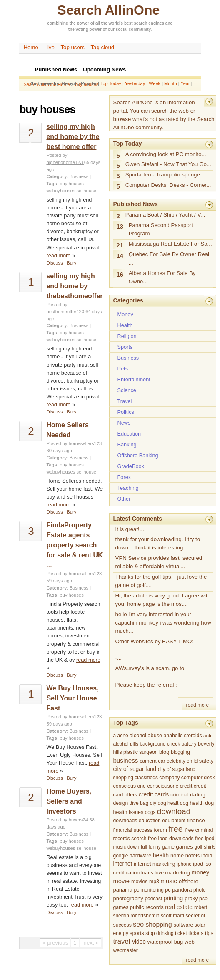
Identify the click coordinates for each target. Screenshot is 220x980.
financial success (133, 830)
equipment (174, 821)
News (124, 423)
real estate (179, 907)
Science (127, 390)
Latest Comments (138, 519)
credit (186, 786)
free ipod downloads (171, 839)
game (168, 847)
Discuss (54, 263)
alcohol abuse (146, 736)
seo (138, 924)
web (190, 942)
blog (164, 752)
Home (31, 47)
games (184, 847)
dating (198, 795)
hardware (141, 856)
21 (120, 245)
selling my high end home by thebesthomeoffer (74, 286)
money (200, 872)
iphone (184, 864)
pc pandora (178, 890)
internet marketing (155, 864)
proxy (191, 898)
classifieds (146, 778)
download (174, 811)
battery (189, 744)
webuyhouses (61, 191)
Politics (126, 412)
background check (160, 744)
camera (148, 761)
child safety (200, 761)
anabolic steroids (183, 736)
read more (58, 256)
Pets (123, 369)
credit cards (154, 794)
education (150, 821)
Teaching (128, 488)
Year (185, 83)
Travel (125, 401)
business (126, 760)
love (159, 873)
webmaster (126, 950)
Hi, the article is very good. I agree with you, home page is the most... (163, 600)
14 (120, 256)
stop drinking (160, 933)
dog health (192, 803)
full (144, 847)
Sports (125, 347)
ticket (181, 933)
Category (56, 176)
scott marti (172, 916)
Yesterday (135, 83)
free (175, 829)
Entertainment (134, 379)
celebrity (176, 761)
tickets (196, 933)
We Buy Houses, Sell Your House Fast (72, 698)
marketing (177, 873)
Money (125, 314)
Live (50, 47)
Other (124, 499)
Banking (127, 445)
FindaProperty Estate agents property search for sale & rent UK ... (74, 545)
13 (120, 227)
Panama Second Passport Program (161, 229)
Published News (136, 204)
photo (200, 890)
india (207, 856)
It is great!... (130, 529)
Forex (124, 477)
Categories (128, 300)
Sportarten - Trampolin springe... (165, 175)
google (121, 856)
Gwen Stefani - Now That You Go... (168, 164)
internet (123, 864)
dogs (150, 812)
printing (173, 898)
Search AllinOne (108, 10)
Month (171, 83)
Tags (51, 184)
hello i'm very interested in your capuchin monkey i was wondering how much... (163, 623)
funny (155, 847)
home (177, 855)
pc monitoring (149, 890)
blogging (180, 752)
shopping (159, 924)
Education (129, 434)
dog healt (168, 803)
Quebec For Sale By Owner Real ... (169, 258)
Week (155, 83)
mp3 (154, 882)
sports (137, 933)
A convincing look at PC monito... (166, 154)
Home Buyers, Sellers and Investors (69, 801)
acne (122, 736)
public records (147, 907)
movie (121, 881)
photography (128, 898)
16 (120, 275)
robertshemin (145, 916)
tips (209, 933)
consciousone (163, 786)
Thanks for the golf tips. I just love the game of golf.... (161, 581)
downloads (125, 821)
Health (125, 325)
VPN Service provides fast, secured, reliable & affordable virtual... (160, 562)
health (161, 855)
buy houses (72, 184)
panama (123, 890)
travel (122, 941)
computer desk (198, 778)
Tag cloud (102, 47)
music (169, 881)
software (183, 925)
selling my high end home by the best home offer (73, 137)
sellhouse (86, 191)
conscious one (130, 786)
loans (147, 873)
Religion (127, 336)
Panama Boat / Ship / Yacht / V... (165, 215)
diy (153, 803)
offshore (189, 881)
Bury (71, 263)
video (139, 942)
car (162, 761)
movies (139, 882)
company (169, 778)
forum (160, 830)
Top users (72, 47)
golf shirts (205, 847)
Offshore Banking (138, 455)
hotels (193, 855)
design (121, 803)
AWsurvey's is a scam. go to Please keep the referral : (150, 676)
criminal (180, 795)
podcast (153, 899)
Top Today (111, 83)
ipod (198, 864)
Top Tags (126, 723)
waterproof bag (165, 942)
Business (79, 176)
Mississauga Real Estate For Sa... (170, 244)
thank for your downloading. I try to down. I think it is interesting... (158, 543)
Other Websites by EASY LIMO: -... (155, 650)
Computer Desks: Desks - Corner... (168, 185)
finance (196, 820)
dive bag (139, 803)
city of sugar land (135, 769)
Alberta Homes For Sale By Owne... (162, 277)
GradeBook (131, 466)
